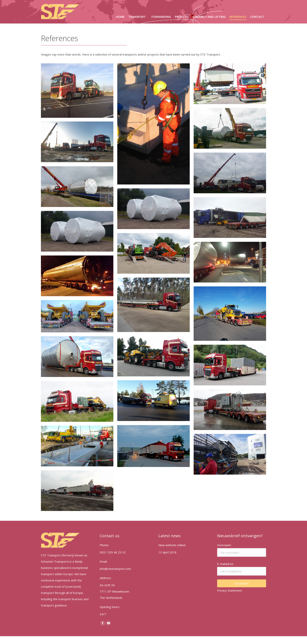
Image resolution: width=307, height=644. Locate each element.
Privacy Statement (230, 598)
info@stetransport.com (185, 4)
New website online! (172, 553)
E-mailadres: (225, 572)
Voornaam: (224, 553)
